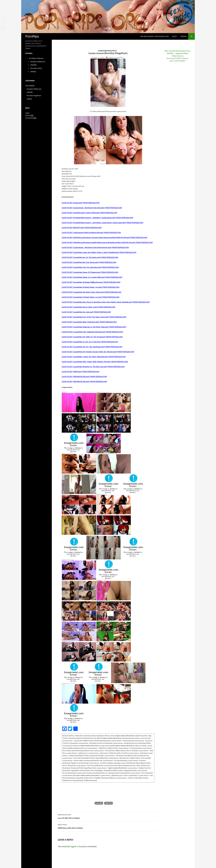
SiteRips (183, 36)
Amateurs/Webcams (38, 62)
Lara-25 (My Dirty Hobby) (108, 816)
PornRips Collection (36, 58)
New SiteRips (30, 86)
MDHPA (33, 65)
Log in (27, 113)
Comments (31, 118)
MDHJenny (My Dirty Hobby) (108, 826)
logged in (74, 846)
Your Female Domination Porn (177, 51)
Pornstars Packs (36, 68)
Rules (174, 36)
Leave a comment (116, 57)
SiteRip (29, 99)
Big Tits (109, 803)
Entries (29, 115)
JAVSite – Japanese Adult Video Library (177, 55)
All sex (99, 803)
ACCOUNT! (180, 61)
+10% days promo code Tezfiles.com (154, 36)
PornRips (32, 36)
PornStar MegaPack (107, 51)
